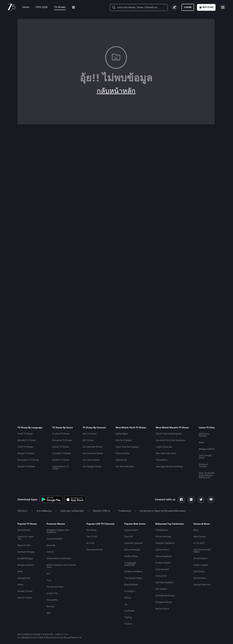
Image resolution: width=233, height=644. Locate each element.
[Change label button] (175, 8)
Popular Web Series (135, 524)
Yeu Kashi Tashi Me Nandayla (171, 440)
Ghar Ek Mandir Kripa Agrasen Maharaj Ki (207, 475)
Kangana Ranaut (164, 602)
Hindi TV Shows (25, 434)
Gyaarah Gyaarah (133, 543)
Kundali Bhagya (25, 558)
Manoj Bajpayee (164, 556)
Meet (201, 442)
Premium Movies (56, 524)
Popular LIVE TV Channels (100, 524)
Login (188, 7)
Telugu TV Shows (26, 453)
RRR (49, 613)
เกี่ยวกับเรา (23, 511)
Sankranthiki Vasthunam (59, 558)
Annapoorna (24, 578)
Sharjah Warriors (202, 585)
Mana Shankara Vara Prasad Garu (61, 566)
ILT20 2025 (199, 543)
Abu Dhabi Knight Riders (202, 551)
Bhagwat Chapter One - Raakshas (58, 531)
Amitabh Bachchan (165, 596)
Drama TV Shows (61, 434)
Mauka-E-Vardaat (204, 465)
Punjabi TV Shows (26, 467)
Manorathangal (132, 550)
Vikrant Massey (163, 537)
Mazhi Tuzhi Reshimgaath (169, 434)
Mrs (49, 574)
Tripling (128, 617)
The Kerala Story (55, 587)
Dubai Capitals (201, 565)
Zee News (91, 530)
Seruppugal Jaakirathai (130, 564)
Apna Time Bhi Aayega (127, 447)
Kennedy (51, 545)
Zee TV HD (92, 537)
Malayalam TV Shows (28, 460)
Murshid (129, 537)
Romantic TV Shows (62, 440)
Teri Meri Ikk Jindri (125, 467)
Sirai (49, 580)
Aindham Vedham (133, 572)
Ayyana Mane (131, 530)
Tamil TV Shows (25, 447)
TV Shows (57, 7)
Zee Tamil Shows (91, 460)
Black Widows (131, 585)
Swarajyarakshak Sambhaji (169, 467)
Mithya (128, 598)
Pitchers (128, 624)
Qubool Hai (121, 460)
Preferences (125, 511)
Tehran (50, 552)
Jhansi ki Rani (24, 545)
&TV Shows (88, 440)
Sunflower (129, 611)
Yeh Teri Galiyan (124, 440)
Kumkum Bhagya (26, 552)
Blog (196, 530)
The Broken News (133, 578)
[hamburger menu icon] (223, 7)
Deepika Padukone (165, 543)
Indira (20, 585)
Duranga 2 (130, 591)
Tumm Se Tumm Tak (26, 538)
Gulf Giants (199, 572)
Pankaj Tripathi (163, 563)
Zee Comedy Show (205, 457)
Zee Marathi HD (95, 550)
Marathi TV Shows (27, 440)
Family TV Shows (61, 447)
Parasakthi (52, 600)
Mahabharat (24, 530)
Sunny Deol (161, 576)
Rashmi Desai (162, 609)
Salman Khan (162, 550)
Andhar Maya (131, 556)
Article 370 (52, 593)
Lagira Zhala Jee (164, 447)
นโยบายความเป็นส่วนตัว (72, 511)
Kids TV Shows (25, 598)
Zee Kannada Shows (93, 453)
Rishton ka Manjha (204, 435)
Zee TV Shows (90, 434)
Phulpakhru (162, 460)
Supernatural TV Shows (60, 468)
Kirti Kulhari (161, 589)
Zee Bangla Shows (92, 467)
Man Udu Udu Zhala (166, 453)
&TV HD (90, 543)
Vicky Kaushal (162, 569)
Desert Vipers (200, 558)
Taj (126, 604)
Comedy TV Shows (62, 453)
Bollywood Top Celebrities (170, 524)
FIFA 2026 (39, 7)
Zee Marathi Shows (92, 447)
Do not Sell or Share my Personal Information (163, 511)
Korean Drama (25, 591)
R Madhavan (162, 530)
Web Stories (200, 537)
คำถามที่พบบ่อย (44, 511)
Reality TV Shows (61, 460)
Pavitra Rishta (123, 453)
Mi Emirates (200, 578)
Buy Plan (206, 7)
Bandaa (51, 607)
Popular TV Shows (27, 524)
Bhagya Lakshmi (207, 449)
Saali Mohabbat (55, 539)
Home (23, 7)
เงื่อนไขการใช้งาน (101, 511)
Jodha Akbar (122, 434)
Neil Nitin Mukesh (164, 582)
